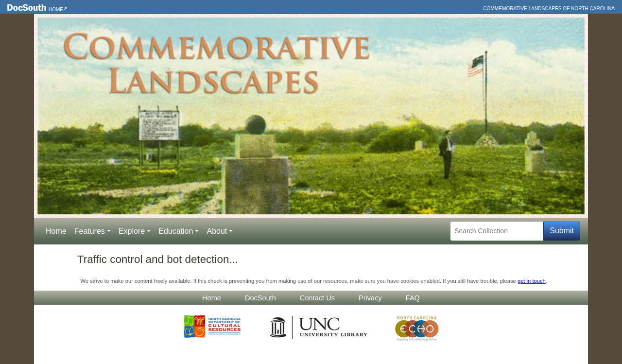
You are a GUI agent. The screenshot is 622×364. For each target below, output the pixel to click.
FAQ (413, 298)
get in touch (532, 281)
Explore (132, 231)
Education (176, 231)
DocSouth (260, 298)
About (217, 231)
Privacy (370, 298)
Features (90, 231)
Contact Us (317, 298)
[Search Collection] (497, 231)
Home (56, 9)
